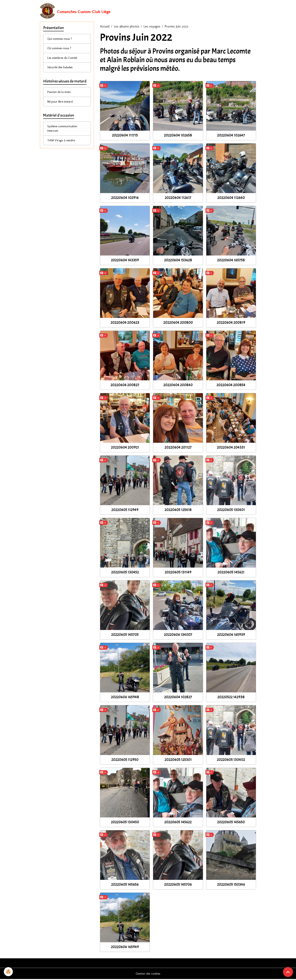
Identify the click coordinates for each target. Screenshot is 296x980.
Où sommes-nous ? (61, 50)
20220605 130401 (231, 511)
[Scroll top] (288, 972)
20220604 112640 (231, 198)
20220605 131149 (178, 573)
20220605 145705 (125, 635)
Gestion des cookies (148, 974)
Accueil (105, 27)
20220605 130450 (125, 823)
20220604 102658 (178, 136)
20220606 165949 (125, 948)
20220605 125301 (178, 760)
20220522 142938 (231, 698)
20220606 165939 (231, 635)
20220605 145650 (231, 823)
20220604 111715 (125, 136)
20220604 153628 (178, 261)
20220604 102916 (125, 198)
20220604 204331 (231, 448)
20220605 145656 (125, 885)
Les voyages (152, 27)
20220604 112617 (178, 198)
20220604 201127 (178, 448)
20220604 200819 (231, 323)
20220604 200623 (125, 323)
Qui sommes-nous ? (61, 40)
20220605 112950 (125, 760)
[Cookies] (9, 972)
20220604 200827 (125, 386)
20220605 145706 (178, 885)
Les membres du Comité (64, 60)
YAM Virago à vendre (62, 145)
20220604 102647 (231, 136)
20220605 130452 (125, 573)
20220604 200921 (125, 448)
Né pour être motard (62, 105)
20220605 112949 (125, 511)
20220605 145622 (178, 823)
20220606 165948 (125, 698)
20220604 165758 (231, 261)
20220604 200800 (178, 323)
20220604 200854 (231, 386)
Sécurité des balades (61, 70)
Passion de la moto (60, 95)
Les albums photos (127, 27)
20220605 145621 (231, 573)
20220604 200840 (178, 386)
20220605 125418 (178, 511)
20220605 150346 (231, 885)
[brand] (75, 11)
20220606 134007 (178, 635)
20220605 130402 (231, 760)
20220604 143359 (125, 261)
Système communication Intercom (64, 133)
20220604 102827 (178, 698)
